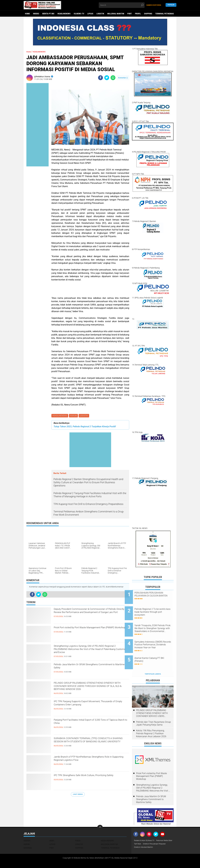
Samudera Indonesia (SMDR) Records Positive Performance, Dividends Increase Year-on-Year (157, 638)
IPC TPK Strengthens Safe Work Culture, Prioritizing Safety (85, 779)
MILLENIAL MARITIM (116, 14)
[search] (122, 5)
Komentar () (123, 78)
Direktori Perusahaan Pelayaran (148, 836)
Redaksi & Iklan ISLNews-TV (146, 829)
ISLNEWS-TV (79, 14)
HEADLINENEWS (64, 14)
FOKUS (78, 829)
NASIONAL (28, 836)
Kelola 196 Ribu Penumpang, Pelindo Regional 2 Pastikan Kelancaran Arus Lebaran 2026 (151, 722)
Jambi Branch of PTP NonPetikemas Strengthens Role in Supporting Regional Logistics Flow (85, 763)
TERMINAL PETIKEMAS (165, 14)
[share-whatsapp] (113, 78)
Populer (171, 5)
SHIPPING (148, 14)
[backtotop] (100, 816)
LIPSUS (90, 14)
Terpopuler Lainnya (153, 662)
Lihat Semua (78, 795)
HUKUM (74, 416)
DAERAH (27, 829)
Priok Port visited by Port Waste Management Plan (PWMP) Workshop (89, 631)
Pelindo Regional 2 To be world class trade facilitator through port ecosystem (155, 610)
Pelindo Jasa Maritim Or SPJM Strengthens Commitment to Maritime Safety (87, 668)
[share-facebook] (100, 78)
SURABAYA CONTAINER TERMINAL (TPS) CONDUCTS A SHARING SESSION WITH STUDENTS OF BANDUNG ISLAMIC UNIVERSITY (87, 744)
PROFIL (138, 14)
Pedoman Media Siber (143, 833)
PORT (130, 14)
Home (27, 14)
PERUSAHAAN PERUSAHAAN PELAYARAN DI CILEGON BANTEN (156, 596)
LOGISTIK (100, 14)
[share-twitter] (107, 78)
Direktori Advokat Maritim (145, 840)
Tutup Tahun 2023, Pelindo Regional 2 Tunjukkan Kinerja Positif (85, 427)
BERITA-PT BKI (48, 14)
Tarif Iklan (159, 833)
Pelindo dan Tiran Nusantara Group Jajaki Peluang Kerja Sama (153, 712)
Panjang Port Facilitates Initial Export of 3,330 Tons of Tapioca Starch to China (89, 723)
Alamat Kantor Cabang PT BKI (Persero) (156, 650)
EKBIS (52, 829)
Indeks (36, 14)
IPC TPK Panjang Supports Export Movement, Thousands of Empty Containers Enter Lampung (91, 705)
